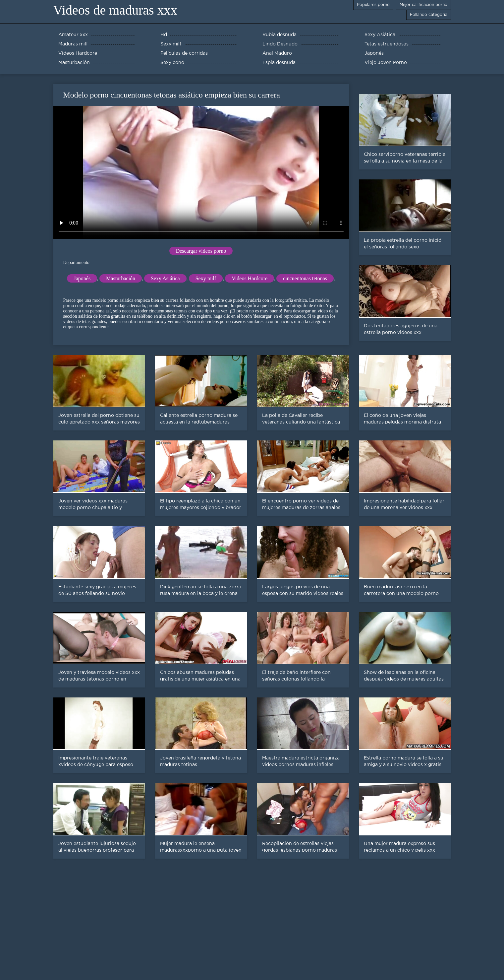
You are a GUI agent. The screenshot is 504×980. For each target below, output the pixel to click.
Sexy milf (206, 278)
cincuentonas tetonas (305, 278)
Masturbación (121, 278)
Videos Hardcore (250, 278)
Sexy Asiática (165, 278)
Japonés (82, 278)
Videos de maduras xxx (115, 10)
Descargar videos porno (201, 251)
